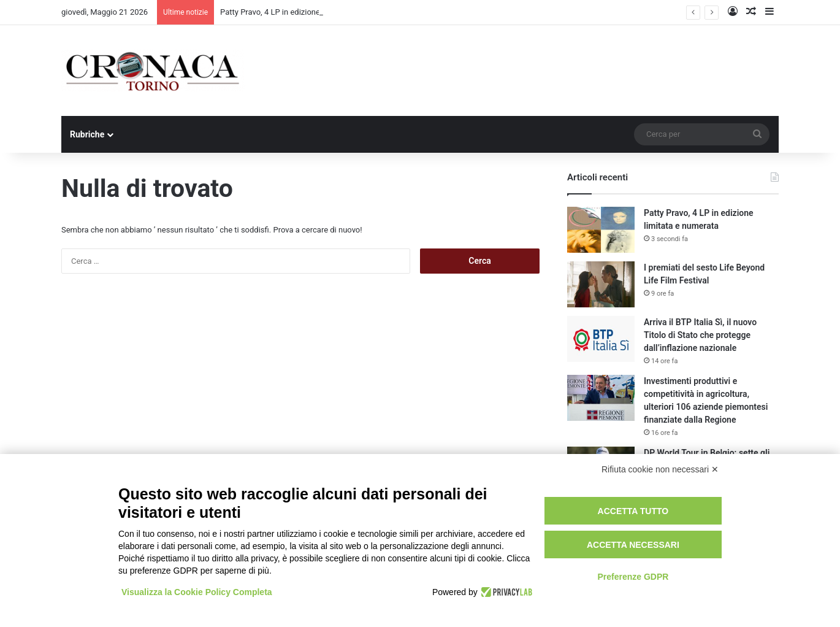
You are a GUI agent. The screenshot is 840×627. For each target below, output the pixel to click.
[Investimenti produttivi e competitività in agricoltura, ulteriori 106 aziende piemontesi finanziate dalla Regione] (601, 398)
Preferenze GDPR (633, 577)
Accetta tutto (633, 511)
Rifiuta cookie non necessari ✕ (660, 469)
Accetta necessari (633, 545)
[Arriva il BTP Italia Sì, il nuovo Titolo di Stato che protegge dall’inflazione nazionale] (601, 339)
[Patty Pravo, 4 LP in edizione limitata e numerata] (601, 230)
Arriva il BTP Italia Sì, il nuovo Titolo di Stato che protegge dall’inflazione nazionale (700, 335)
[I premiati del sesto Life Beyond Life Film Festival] (601, 284)
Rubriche (87, 134)
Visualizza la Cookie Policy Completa (197, 592)
